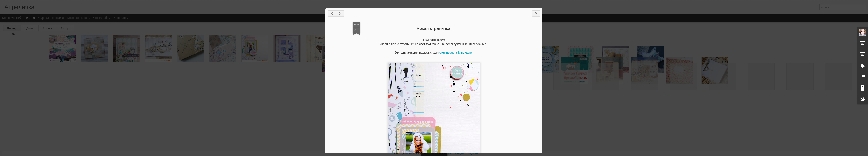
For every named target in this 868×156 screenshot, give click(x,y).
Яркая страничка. (434, 28)
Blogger (448, 154)
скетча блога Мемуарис (456, 52)
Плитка (30, 18)
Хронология (122, 18)
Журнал (43, 18)
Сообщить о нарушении (466, 154)
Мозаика (58, 18)
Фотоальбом (102, 18)
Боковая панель (79, 18)
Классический (12, 18)
